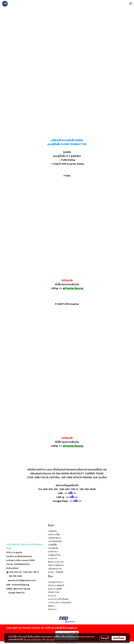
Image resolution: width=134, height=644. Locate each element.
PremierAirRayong (20, 585)
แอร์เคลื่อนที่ (53, 548)
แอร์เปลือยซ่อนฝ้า (55, 541)
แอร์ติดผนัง (52, 531)
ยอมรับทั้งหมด (119, 638)
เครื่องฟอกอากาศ (55, 569)
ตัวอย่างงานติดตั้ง (55, 589)
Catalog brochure (56, 582)
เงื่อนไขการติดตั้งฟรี (56, 585)
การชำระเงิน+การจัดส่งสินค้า (60, 602)
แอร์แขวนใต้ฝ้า (54, 534)
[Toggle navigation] (131, 4)
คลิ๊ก (76, 501)
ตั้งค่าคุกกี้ (105, 638)
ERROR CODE (54, 592)
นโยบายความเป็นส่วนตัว (32, 639)
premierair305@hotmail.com (22, 580)
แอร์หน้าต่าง (53, 551)
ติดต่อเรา (52, 606)
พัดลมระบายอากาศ (56, 562)
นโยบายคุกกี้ (50, 639)
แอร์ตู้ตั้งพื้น (53, 545)
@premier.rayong (22, 589)
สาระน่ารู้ (52, 596)
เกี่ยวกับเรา (52, 609)
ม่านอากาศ (52, 558)
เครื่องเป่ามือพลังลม (56, 565)
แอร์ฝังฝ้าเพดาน (54, 538)
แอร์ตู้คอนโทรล (54, 555)
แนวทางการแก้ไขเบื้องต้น (58, 599)
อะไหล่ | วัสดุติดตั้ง (56, 572)
